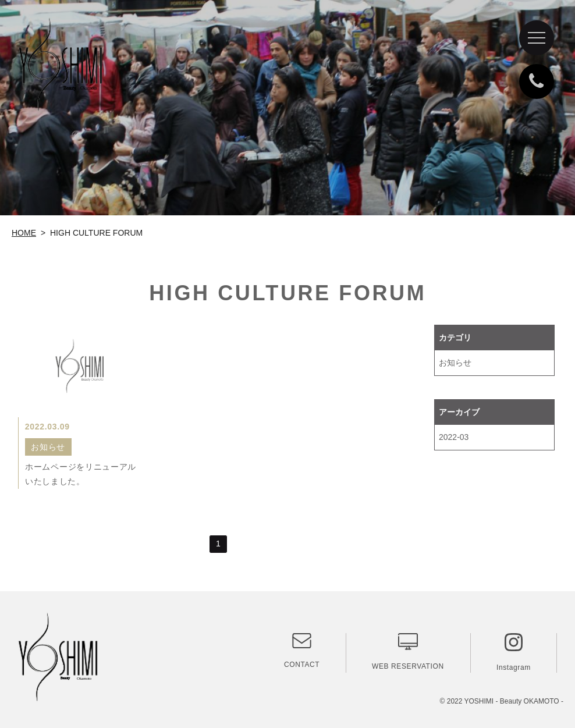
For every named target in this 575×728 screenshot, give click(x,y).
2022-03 (454, 437)
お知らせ (455, 363)
